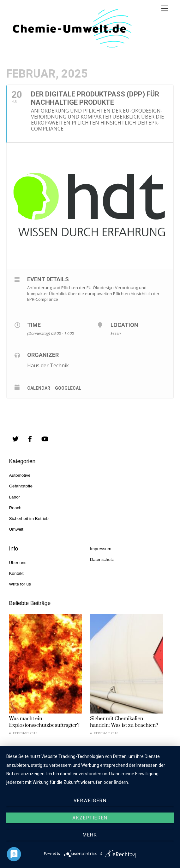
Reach (15, 508)
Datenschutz (102, 559)
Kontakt (16, 573)
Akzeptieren (90, 818)
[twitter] (15, 438)
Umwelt (16, 529)
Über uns (18, 563)
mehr (90, 835)
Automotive (20, 475)
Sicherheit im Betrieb (29, 518)
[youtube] (45, 438)
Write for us (20, 584)
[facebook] (30, 438)
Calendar (39, 388)
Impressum (101, 549)
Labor (15, 497)
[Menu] (165, 9)
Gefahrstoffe (21, 486)
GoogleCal (68, 388)
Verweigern (90, 801)
